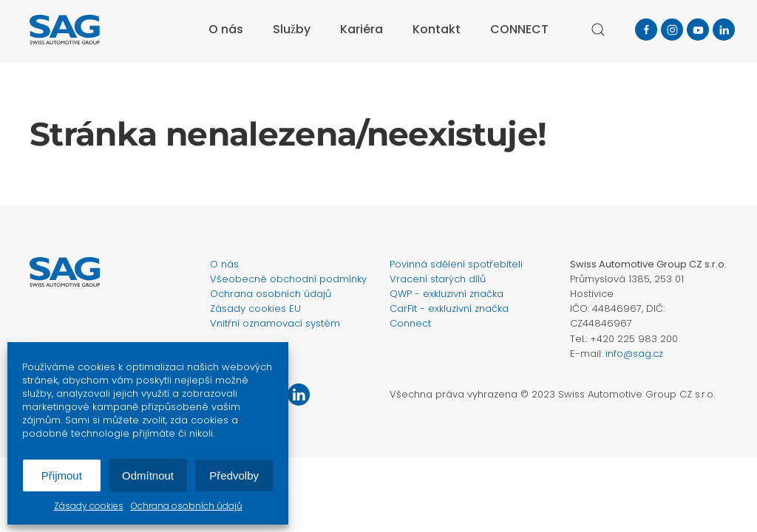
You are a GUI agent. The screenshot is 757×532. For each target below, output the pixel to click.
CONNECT (519, 29)
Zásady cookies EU (255, 308)
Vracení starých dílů (438, 279)
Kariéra (361, 29)
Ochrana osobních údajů (187, 506)
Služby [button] (292, 29)
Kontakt (437, 29)
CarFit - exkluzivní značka (449, 308)
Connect (410, 323)
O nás (226, 29)
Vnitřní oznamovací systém (275, 323)
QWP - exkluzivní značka (447, 294)
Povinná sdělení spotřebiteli (456, 264)
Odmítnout (148, 475)
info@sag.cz (634, 354)
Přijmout (62, 475)
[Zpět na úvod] (65, 30)
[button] (598, 30)
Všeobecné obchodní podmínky (288, 279)
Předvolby (234, 475)
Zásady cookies (89, 506)
